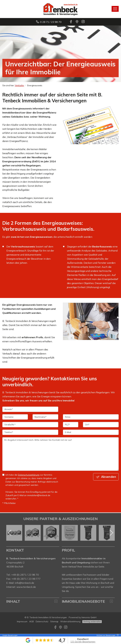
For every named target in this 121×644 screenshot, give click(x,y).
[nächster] (111, 533)
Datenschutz (42, 621)
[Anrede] (30, 409)
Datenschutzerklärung (29, 475)
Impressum (22, 621)
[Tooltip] (117, 635)
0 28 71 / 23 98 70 (51, 22)
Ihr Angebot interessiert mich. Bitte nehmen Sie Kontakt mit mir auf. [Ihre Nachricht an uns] (60, 454)
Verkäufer (19, 85)
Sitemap (54, 621)
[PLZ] (71, 425)
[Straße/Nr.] (30, 425)
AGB (32, 621)
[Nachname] (45, 417)
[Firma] (91, 417)
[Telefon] (30, 432)
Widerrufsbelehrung (70, 621)
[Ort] (101, 425)
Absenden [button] (109, 477)
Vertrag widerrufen (92, 621)
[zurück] (10, 533)
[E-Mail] (91, 432)
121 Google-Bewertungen (83, 642)
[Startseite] (61, 9)
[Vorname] (15, 417)
